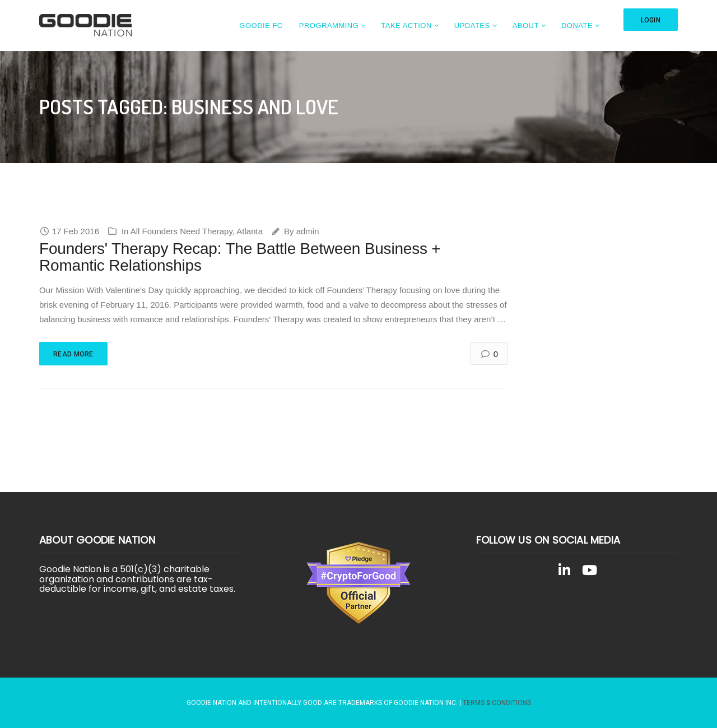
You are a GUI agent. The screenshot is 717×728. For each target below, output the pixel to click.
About (526, 25)
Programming (329, 25)
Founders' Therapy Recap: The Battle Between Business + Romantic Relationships (240, 257)
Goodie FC (261, 25)
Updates (472, 25)
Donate (577, 25)
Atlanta (250, 231)
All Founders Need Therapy (181, 231)
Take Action (406, 25)
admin (308, 231)
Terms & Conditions (497, 703)
